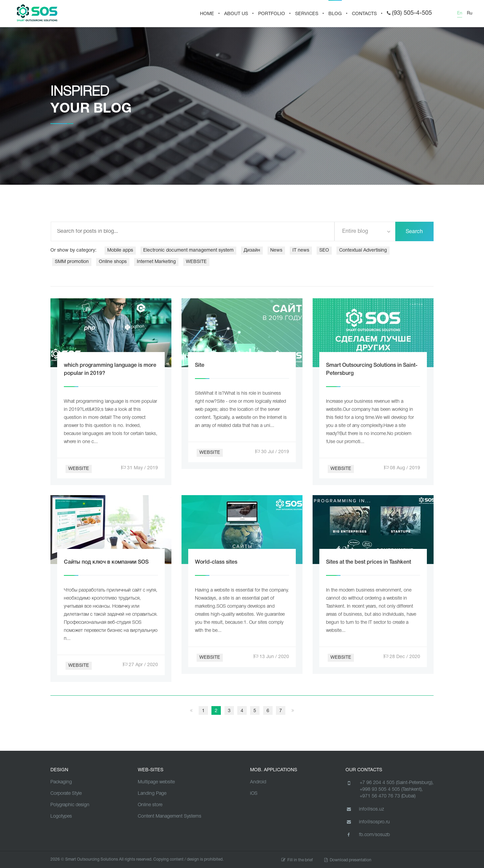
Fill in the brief (297, 860)
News (276, 250)
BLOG (335, 14)
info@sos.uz (365, 809)
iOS (254, 794)
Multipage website (156, 782)
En (460, 13)
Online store (150, 805)
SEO (324, 250)
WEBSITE (196, 262)
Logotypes (61, 816)
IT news (301, 250)
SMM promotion (72, 262)
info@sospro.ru (368, 822)
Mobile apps (120, 250)
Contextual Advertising (363, 250)
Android (258, 782)
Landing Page (152, 794)
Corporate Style (66, 794)
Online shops (113, 262)
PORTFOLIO (272, 14)
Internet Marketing (156, 262)
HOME (207, 14)
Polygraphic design (70, 805)
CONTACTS (364, 14)
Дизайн (252, 250)
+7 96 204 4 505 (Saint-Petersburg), (397, 783)
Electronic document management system (188, 250)
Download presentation (348, 860)
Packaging (61, 782)
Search (414, 232)
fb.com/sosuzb (368, 835)
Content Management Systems (170, 816)
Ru (470, 13)
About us (236, 14)
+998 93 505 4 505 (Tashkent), (391, 790)
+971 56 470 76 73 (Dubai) (388, 796)
